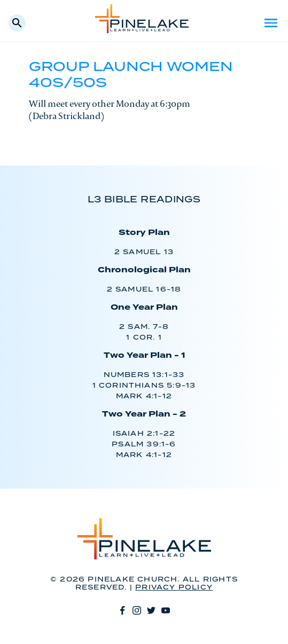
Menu (271, 23)
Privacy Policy (174, 588)
